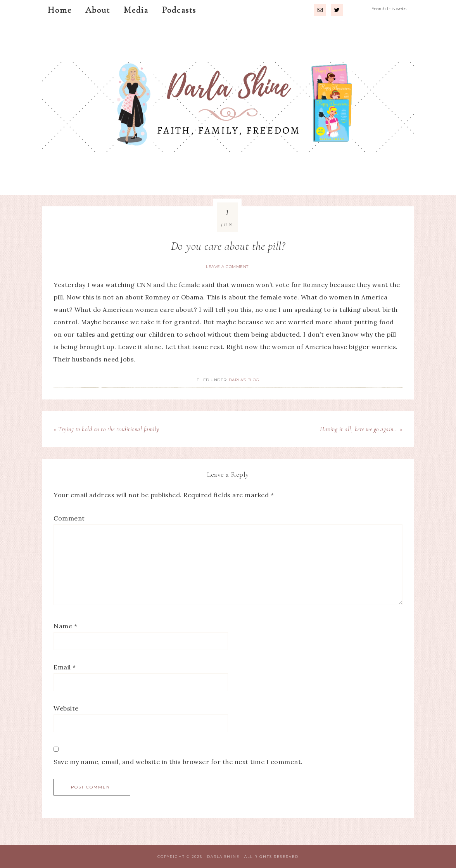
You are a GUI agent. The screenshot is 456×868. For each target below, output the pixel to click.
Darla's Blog (244, 380)
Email (65, 667)
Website (66, 708)
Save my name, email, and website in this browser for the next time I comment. (178, 762)
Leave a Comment (227, 267)
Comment (69, 518)
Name (65, 626)
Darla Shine (228, 107)
